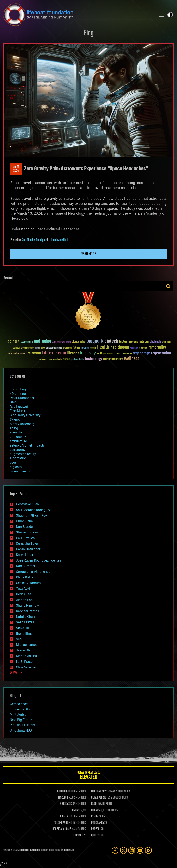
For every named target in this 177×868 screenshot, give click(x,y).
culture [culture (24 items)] (37, 348)
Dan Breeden (25, 527)
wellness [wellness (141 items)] (132, 359)
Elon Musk (17, 411)
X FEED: (64, 804)
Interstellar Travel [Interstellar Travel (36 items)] (17, 354)
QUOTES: (96, 835)
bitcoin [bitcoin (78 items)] (144, 342)
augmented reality (23, 454)
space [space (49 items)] (66, 359)
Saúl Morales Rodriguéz (34, 240)
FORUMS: (78, 835)
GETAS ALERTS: (99, 798)
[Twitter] (123, 850)
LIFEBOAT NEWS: (100, 791)
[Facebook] (115, 850)
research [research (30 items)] (43, 360)
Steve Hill (23, 628)
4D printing (18, 394)
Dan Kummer (26, 566)
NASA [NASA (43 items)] (100, 354)
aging (14, 428)
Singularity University (25, 415)
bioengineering (20, 471)
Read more (88, 254)
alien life (16, 432)
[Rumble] (148, 850)
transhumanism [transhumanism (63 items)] (113, 359)
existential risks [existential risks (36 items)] (54, 348)
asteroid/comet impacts (27, 445)
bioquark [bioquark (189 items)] (95, 341)
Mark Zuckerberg (22, 424)
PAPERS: (96, 829)
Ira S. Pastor (25, 662)
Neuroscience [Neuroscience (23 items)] (108, 354)
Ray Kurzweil (19, 407)
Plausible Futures (22, 725)
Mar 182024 (16, 169)
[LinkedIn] (132, 850)
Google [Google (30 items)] (93, 348)
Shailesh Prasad (28, 532)
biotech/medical (59, 240)
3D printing (18, 389)
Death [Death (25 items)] (43, 348)
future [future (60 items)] (77, 348)
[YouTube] (140, 850)
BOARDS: (96, 810)
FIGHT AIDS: (67, 817)
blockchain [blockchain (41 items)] (155, 342)
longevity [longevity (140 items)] (88, 353)
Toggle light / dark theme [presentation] (170, 15)
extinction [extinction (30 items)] (67, 348)
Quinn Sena (24, 521)
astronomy (18, 450)
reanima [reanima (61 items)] (127, 354)
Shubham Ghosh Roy (31, 515)
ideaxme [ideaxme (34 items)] (143, 348)
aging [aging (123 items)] (12, 342)
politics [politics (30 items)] (117, 354)
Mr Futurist (18, 714)
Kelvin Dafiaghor (28, 549)
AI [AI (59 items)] (19, 342)
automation (18, 458)
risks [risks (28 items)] (50, 359)
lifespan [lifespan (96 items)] (73, 353)
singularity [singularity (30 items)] (57, 360)
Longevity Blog (21, 709)
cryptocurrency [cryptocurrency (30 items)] (27, 348)
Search (168, 286)
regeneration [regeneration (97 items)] (161, 353)
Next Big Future (21, 720)
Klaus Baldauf (26, 577)
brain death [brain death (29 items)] (167, 342)
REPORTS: (96, 817)
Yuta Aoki (23, 588)
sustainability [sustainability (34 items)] (77, 360)
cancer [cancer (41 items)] (16, 348)
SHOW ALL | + (16, 673)
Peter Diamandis (22, 398)
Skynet (15, 420)
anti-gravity (18, 437)
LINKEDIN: (63, 798)
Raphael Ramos (28, 611)
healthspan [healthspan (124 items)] (120, 348)
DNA (13, 402)
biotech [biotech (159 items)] (111, 341)
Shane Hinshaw (27, 605)
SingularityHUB (21, 730)
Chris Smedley (26, 667)
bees (13, 463)
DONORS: (75, 810)
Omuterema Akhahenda (33, 572)
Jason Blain (25, 650)
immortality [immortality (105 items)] (157, 347)
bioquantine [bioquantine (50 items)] (79, 342)
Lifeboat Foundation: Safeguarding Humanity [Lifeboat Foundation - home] (78, 15)
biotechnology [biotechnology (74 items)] (129, 342)
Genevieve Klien (27, 504)
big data (16, 467)
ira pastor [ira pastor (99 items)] (34, 353)
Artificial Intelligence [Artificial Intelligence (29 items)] (62, 342)
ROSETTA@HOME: (62, 829)
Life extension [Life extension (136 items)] (54, 353)
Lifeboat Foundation (30, 850)
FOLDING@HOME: (63, 823)
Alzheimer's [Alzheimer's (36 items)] (27, 342)
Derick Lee (23, 594)
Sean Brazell (25, 622)
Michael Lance (27, 645)
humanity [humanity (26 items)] (134, 348)
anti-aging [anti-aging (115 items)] (43, 342)
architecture (18, 441)
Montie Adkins (26, 656)
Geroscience (19, 704)
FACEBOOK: (62, 791)
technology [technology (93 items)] (94, 359)
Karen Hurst (25, 555)
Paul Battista (25, 538)
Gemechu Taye (27, 544)
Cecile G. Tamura (28, 583)
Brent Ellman (25, 634)
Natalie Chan (25, 617)
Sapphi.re (69, 850)
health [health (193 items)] (103, 347)
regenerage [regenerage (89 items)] (141, 353)
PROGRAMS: (97, 823)
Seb (19, 639)
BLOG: (94, 804)
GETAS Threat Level (88, 776)
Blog (88, 33)
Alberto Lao (24, 600)
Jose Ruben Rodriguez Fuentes (38, 560)
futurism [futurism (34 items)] (85, 348)
